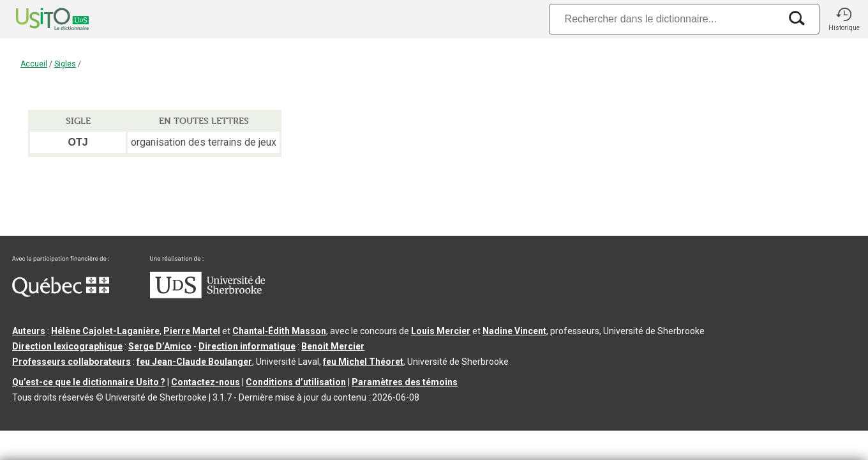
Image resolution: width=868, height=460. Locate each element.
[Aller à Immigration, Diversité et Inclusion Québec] (61, 294)
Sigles (65, 64)
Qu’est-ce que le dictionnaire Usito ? (89, 382)
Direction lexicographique (67, 346)
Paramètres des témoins (405, 382)
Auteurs (29, 331)
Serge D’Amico (160, 346)
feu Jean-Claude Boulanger (194, 362)
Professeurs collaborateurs (71, 362)
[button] (844, 19)
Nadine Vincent (514, 331)
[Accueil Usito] (38, 19)
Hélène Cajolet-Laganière (105, 331)
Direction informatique (247, 346)
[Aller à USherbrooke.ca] (207, 295)
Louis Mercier (441, 331)
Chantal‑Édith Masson (279, 331)
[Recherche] (664, 19)
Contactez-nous (206, 382)
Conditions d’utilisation (296, 382)
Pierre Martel (192, 331)
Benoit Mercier (333, 346)
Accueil (34, 64)
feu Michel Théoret (363, 362)
